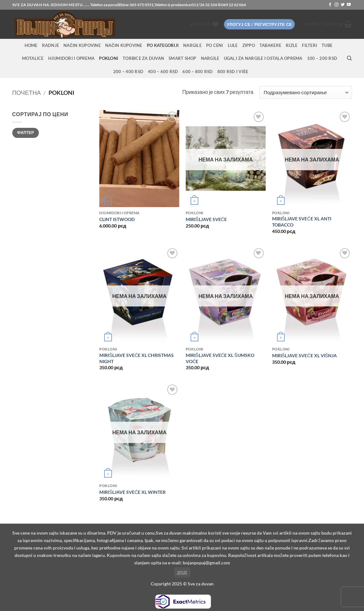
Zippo (249, 45)
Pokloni (109, 58)
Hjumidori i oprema (72, 58)
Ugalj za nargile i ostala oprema (263, 58)
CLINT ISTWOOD (117, 219)
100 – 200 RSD (322, 58)
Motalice (33, 58)
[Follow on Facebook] (330, 5)
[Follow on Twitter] (343, 5)
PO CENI (215, 45)
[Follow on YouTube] (349, 5)
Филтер (26, 133)
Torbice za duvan (143, 58)
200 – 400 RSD (128, 72)
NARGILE (192, 45)
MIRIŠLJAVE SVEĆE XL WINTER (132, 492)
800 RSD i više (233, 72)
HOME (31, 45)
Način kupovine (82, 45)
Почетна (27, 93)
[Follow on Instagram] (336, 5)
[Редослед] (306, 92)
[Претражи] (349, 58)
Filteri (309, 45)
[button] (259, 24)
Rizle (292, 45)
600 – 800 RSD (198, 72)
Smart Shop (182, 58)
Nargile (210, 58)
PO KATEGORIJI (163, 45)
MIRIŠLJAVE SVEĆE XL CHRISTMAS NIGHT (137, 358)
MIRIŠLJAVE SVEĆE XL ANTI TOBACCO (302, 222)
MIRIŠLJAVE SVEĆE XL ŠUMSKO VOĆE (220, 358)
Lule (233, 45)
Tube (327, 45)
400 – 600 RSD (163, 72)
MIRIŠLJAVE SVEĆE (206, 219)
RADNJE (51, 45)
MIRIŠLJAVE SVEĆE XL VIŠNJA (305, 355)
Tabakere (270, 45)
